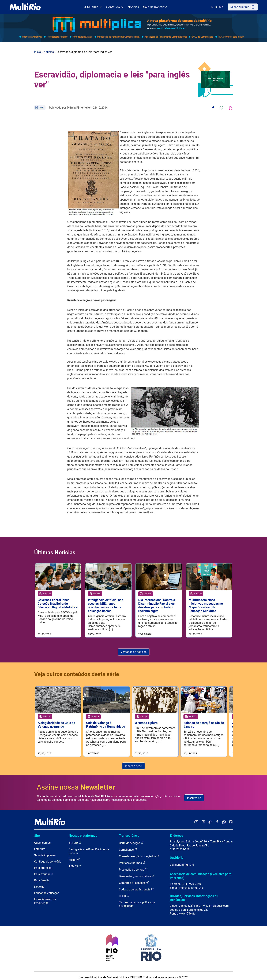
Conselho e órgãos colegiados (139, 853)
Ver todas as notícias (134, 652)
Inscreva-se (194, 795)
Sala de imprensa (45, 852)
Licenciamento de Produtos (45, 898)
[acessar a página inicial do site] (25, 7)
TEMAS (75, 863)
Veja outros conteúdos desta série (77, 674)
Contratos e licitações (134, 880)
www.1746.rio (187, 910)
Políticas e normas (132, 860)
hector (74, 857)
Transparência (129, 832)
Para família (42, 877)
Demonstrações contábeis (137, 873)
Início (37, 52)
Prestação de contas (133, 866)
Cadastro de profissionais (136, 886)
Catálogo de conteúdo (48, 859)
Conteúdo (115, 7)
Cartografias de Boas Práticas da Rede (89, 848)
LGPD (124, 893)
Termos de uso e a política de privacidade (137, 901)
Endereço (176, 832)
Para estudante (44, 871)
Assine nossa (76, 784)
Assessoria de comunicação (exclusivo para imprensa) (201, 873)
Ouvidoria (177, 854)
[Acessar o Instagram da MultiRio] (203, 819)
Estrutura (40, 846)
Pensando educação (47, 890)
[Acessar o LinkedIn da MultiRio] (231, 819)
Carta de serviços (131, 840)
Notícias (133, 7)
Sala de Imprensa (155, 7)
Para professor (43, 865)
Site (37, 832)
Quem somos (42, 840)
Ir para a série (133, 763)
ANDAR (75, 840)
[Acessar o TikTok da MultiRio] (210, 819)
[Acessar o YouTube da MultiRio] (196, 819)
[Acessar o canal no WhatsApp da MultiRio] (224, 819)
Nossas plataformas (83, 832)
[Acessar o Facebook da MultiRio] (217, 819)
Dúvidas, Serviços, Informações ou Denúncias (194, 895)
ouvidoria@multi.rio (182, 862)
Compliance (128, 847)
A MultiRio (93, 7)
